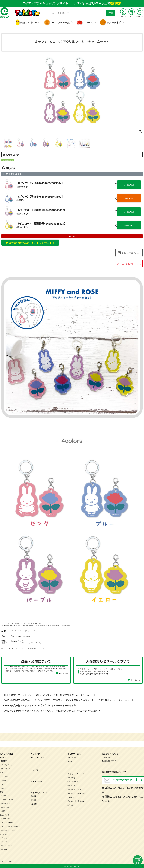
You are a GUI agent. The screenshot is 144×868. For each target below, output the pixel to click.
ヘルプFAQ (71, 777)
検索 (111, 13)
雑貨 (13, 695)
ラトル (4, 780)
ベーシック (5, 837)
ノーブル (4, 841)
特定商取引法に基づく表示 (76, 801)
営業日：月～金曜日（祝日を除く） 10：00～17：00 (128, 781)
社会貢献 (34, 804)
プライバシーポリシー (8, 861)
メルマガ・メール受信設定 (76, 793)
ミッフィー (39, 711)
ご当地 (4, 811)
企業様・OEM (36, 781)
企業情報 (34, 796)
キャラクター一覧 (60, 22)
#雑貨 (3, 643)
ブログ (70, 761)
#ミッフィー (9, 643)
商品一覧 (16, 705)
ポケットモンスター (8, 830)
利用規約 (70, 805)
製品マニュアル (73, 785)
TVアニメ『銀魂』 (7, 822)
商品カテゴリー (28, 22)
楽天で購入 (72, 236)
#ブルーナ (24, 643)
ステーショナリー (7, 799)
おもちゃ (3, 757)
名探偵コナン (6, 818)
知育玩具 (4, 761)
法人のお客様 (114, 22)
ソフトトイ (5, 776)
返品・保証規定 (73, 781)
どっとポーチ (4, 834)
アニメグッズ (4, 815)
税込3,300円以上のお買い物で (72, 744)
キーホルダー (6, 803)
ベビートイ (4, 772)
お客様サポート (73, 797)
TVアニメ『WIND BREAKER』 (11, 826)
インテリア (5, 795)
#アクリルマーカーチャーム (36, 643)
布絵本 (4, 788)
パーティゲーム (6, 764)
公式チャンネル (73, 757)
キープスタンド (6, 845)
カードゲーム (6, 768)
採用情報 (34, 800)
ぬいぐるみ (5, 807)
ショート (4, 849)
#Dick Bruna (17, 643)
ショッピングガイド (74, 789)
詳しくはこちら (63, 673)
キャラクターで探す (21, 711)
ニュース (88, 22)
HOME (6, 695)
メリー (4, 784)
